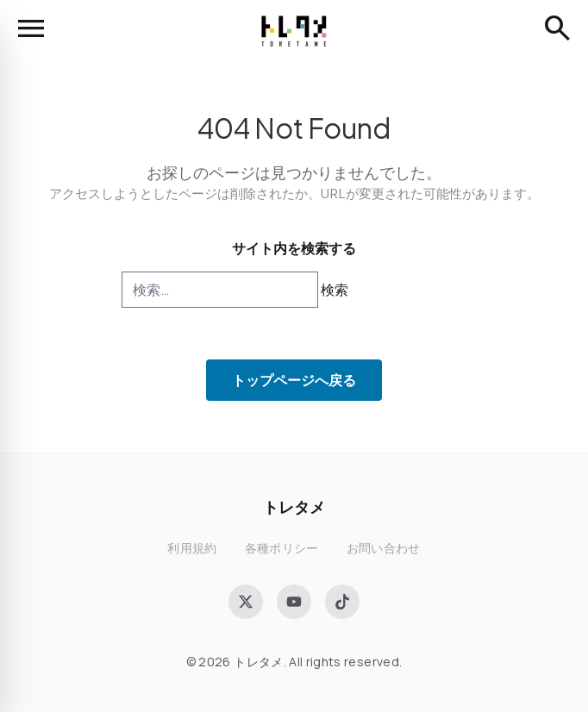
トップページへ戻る (294, 380)
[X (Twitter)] (246, 602)
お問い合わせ (384, 548)
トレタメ (294, 506)
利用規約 (192, 548)
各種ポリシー (282, 548)
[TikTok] (342, 602)
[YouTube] (294, 602)
